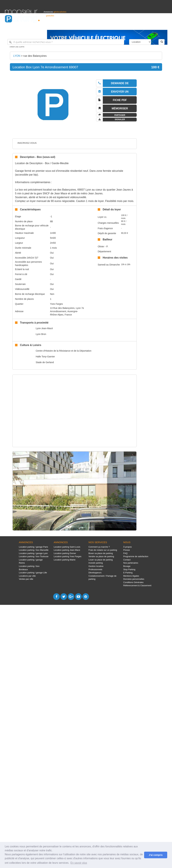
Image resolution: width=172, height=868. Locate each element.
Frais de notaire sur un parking (103, 550)
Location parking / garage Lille (33, 573)
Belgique (155, 26)
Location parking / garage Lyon (33, 553)
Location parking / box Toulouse (34, 556)
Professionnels (113, 26)
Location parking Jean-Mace (67, 550)
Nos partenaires (131, 563)
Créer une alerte (17, 47)
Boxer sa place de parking (101, 553)
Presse (127, 550)
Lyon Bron (41, 334)
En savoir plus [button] (79, 863)
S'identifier (126, 26)
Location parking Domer (65, 553)
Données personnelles (134, 579)
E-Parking (128, 573)
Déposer (137, 26)
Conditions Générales (133, 582)
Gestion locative (96, 566)
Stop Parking (129, 569)
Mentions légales (131, 576)
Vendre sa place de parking (101, 556)
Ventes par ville (26, 579)
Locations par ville (27, 576)
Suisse (164, 26)
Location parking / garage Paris (33, 547)
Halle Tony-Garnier (45, 357)
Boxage (127, 566)
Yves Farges (56, 304)
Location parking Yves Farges (68, 556)
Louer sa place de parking (101, 560)
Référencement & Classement (137, 585)
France (146, 26)
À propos (128, 547)
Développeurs (95, 573)
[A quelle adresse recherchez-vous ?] (66, 42)
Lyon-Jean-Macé (44, 328)
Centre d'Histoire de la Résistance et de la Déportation (63, 351)
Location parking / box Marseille (34, 550)
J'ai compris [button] (156, 855)
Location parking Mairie (65, 560)
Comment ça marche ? (99, 547)
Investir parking (96, 563)
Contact (127, 560)
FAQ (125, 553)
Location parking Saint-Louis (67, 547)
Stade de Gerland (45, 362)
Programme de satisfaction (136, 556)
